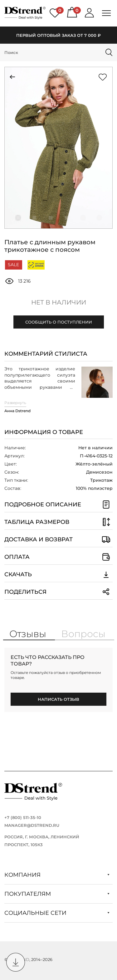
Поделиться (58, 592)
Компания (57, 875)
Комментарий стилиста (46, 354)
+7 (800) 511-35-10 (23, 817)
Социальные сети (57, 913)
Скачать (58, 574)
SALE (13, 265)
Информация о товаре (44, 432)
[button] (18, 218)
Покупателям (57, 894)
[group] (58, 148)
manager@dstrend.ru (32, 825)
